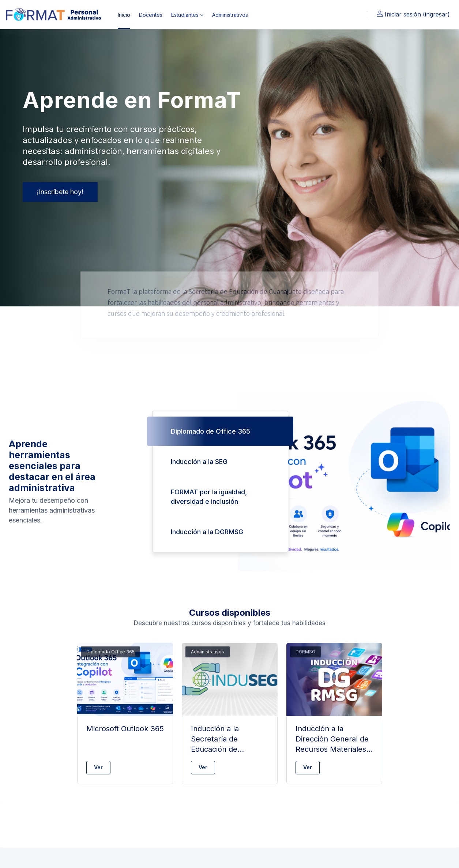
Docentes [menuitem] (151, 15)
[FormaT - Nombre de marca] (54, 15)
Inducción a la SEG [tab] (199, 462)
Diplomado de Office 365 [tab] (210, 431)
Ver (98, 767)
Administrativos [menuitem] (230, 15)
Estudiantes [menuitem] (185, 15)
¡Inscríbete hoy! (60, 192)
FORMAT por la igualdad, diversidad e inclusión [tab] (209, 497)
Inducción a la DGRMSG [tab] (207, 532)
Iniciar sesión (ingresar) (413, 14)
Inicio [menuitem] (124, 15)
